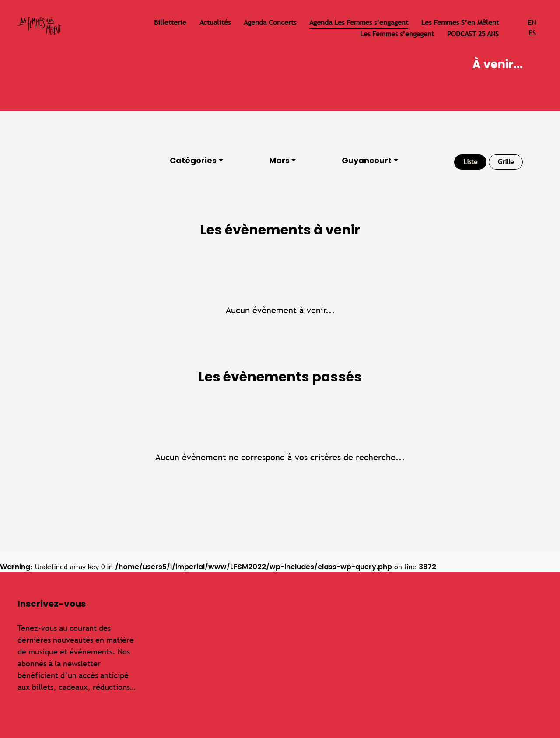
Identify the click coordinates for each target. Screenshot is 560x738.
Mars (279, 160)
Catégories (193, 160)
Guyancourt (367, 160)
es (532, 33)
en (532, 23)
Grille (506, 162)
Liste (470, 162)
